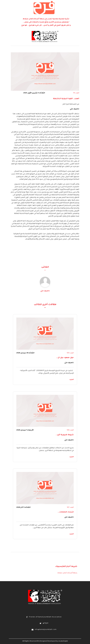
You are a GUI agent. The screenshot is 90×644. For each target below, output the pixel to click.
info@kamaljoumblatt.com (46, 630)
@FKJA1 (46, 623)
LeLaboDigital (63, 641)
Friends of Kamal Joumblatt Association (45, 617)
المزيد (72, 380)
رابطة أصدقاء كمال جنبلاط (67, 573)
